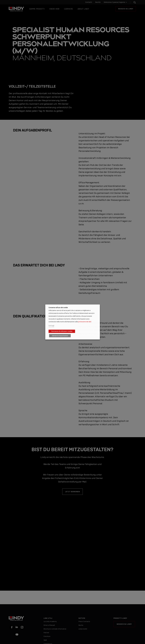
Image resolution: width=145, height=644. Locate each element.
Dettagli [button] (51, 326)
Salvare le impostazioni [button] (60, 336)
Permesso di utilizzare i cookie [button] (62, 331)
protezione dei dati (85, 322)
